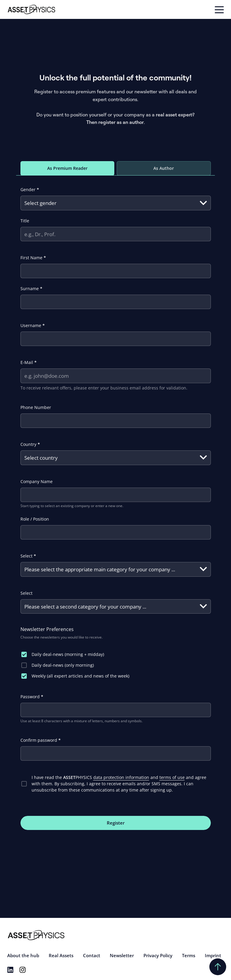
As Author (164, 168)
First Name (33, 258)
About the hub (23, 955)
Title (25, 221)
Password (32, 697)
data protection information (121, 777)
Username (33, 325)
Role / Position (35, 519)
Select (28, 556)
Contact (92, 955)
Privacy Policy (158, 955)
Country (30, 444)
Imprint (213, 955)
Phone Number (36, 407)
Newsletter (122, 955)
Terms (189, 955)
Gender (30, 189)
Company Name (37, 481)
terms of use (172, 777)
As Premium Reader (67, 168)
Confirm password (41, 740)
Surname (31, 289)
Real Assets (61, 955)
